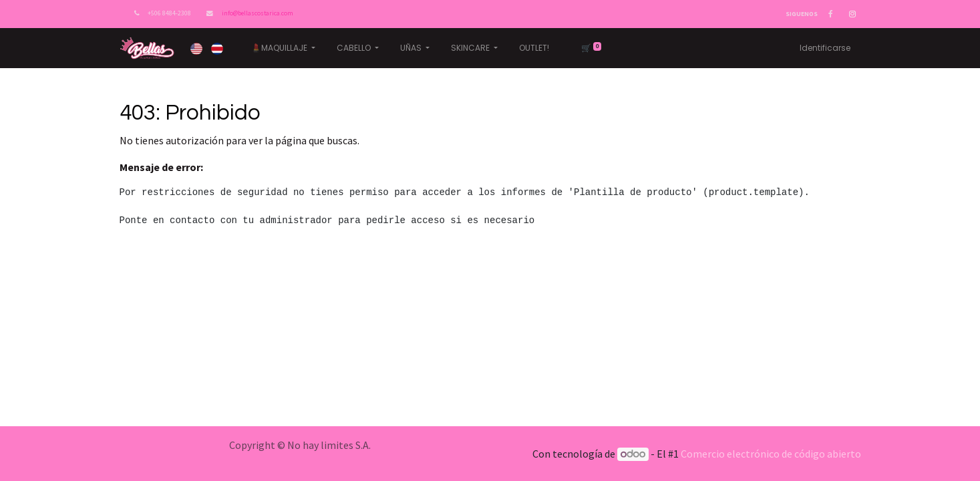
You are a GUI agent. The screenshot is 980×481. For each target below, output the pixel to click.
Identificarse (825, 48)
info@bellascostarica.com (258, 13)
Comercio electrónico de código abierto (771, 454)
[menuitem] (534, 48)
